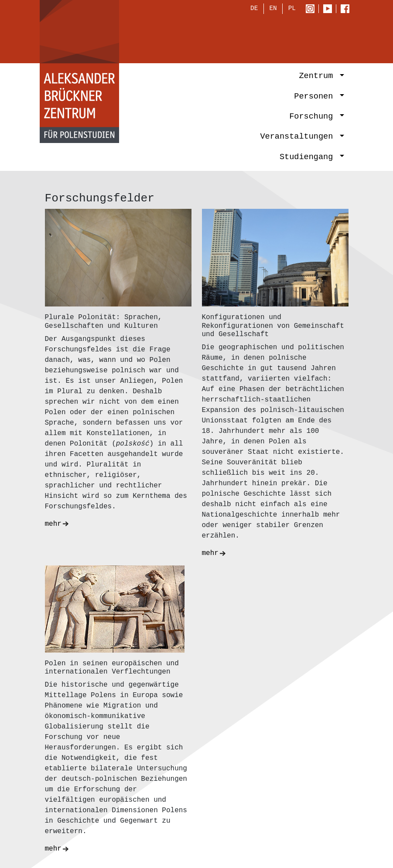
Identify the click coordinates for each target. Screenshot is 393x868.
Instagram (312, 10)
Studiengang (309, 158)
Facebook (347, 10)
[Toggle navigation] (333, 37)
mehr (53, 514)
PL (292, 9)
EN (273, 9)
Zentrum (318, 77)
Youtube (330, 10)
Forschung (313, 117)
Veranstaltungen (299, 138)
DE (254, 9)
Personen (316, 97)
